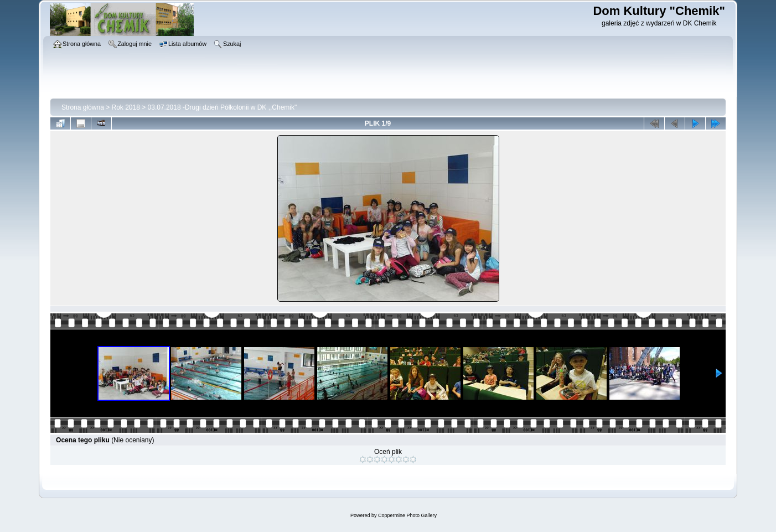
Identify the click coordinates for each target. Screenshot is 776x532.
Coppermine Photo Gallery (407, 515)
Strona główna (83, 107)
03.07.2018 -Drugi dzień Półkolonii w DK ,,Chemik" (223, 107)
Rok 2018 (126, 107)
